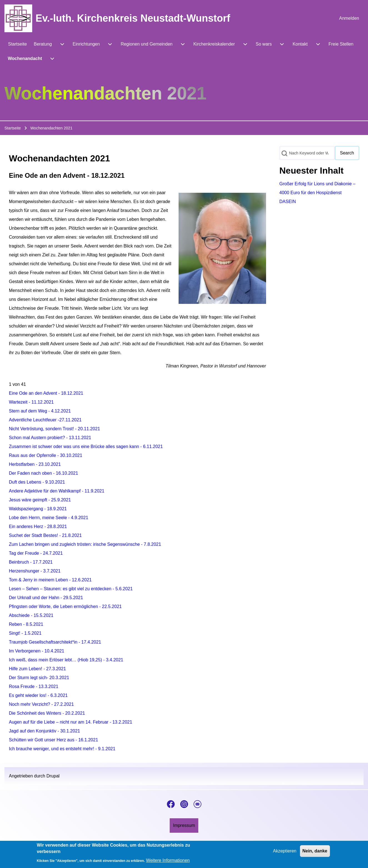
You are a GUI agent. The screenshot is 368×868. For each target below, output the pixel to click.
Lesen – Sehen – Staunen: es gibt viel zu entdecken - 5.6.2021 (71, 589)
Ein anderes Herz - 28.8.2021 (38, 526)
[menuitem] (349, 18)
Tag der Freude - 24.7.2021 (36, 553)
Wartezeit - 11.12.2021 (31, 402)
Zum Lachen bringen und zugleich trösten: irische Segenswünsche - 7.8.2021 (85, 544)
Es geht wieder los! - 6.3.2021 (38, 695)
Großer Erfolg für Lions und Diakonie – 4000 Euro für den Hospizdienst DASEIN (317, 193)
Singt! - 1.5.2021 (25, 633)
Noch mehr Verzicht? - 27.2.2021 (41, 704)
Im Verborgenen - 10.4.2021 (37, 651)
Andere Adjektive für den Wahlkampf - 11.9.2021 (57, 491)
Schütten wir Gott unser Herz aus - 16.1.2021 (53, 740)
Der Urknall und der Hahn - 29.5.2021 (46, 598)
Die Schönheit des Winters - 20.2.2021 (47, 713)
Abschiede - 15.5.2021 (31, 615)
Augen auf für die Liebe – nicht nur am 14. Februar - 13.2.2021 (71, 722)
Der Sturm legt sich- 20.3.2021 (39, 678)
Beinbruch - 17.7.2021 (31, 562)
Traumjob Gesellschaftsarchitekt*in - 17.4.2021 (55, 642)
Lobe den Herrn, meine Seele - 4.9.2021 (49, 518)
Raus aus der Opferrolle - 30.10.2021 (46, 455)
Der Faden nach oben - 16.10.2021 (43, 473)
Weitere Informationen (168, 861)
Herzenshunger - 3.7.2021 (35, 571)
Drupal (53, 776)
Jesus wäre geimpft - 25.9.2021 (40, 500)
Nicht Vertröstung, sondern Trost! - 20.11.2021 (54, 429)
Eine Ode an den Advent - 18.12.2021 (46, 393)
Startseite (13, 128)
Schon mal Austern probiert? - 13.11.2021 (50, 438)
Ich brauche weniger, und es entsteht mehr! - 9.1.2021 (62, 749)
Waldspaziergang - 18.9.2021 (38, 509)
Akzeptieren (285, 852)
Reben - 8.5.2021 (26, 624)
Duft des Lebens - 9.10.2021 (37, 482)
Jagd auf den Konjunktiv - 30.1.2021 (44, 731)
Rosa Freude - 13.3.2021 (34, 686)
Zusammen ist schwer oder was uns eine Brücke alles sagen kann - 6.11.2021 (86, 446)
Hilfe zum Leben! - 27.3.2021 (37, 669)
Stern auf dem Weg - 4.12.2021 (40, 411)
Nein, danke (315, 852)
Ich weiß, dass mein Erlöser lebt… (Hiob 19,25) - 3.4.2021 (66, 660)
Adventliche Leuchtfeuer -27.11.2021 (45, 420)
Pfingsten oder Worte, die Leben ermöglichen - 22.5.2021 (65, 606)
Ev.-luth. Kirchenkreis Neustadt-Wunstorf (133, 18)
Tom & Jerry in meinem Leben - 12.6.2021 (50, 580)
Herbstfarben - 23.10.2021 (35, 464)
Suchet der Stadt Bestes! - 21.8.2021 (45, 535)
